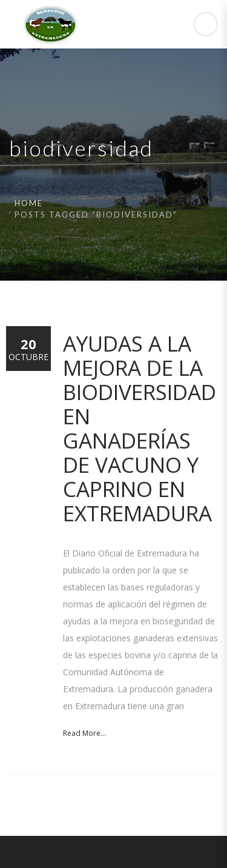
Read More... (84, 733)
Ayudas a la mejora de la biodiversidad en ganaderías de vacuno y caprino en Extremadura (140, 428)
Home (29, 203)
